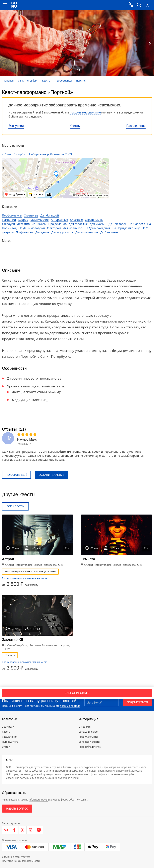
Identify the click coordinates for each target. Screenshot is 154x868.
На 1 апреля (137, 224)
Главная (9, 81)
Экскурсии (16, 126)
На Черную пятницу (126, 228)
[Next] (150, 43)
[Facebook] (14, 830)
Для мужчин (98, 224)
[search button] (139, 5)
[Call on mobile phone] (131, 5)
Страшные (31, 215)
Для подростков (62, 232)
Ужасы (42, 224)
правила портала (70, 706)
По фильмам (24, 232)
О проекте (85, 727)
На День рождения (97, 228)
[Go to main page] (14, 5)
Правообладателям (90, 747)
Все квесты (15, 506)
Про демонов (57, 224)
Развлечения (136, 126)
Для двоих (42, 232)
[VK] (6, 830)
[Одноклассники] (23, 830)
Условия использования (96, 195)
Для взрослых (78, 224)
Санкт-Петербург (28, 81)
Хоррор (23, 220)
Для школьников (87, 232)
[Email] (102, 702)
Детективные (26, 224)
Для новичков (73, 228)
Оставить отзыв (51, 475)
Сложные (76, 220)
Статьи (6, 747)
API (49, 194)
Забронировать (77, 693)
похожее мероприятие (85, 112)
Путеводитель (10, 742)
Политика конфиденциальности (21, 861)
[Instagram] (31, 830)
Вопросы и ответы (89, 742)
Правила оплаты (88, 737)
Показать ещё (16, 475)
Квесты (75, 126)
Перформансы (63, 81)
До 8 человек (117, 224)
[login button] (147, 5)
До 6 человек (109, 232)
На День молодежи (32, 228)
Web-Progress (22, 857)
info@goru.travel (38, 800)
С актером (54, 228)
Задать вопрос (17, 809)
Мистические (40, 220)
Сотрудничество (88, 732)
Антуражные (59, 220)
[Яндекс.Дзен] (39, 830)
